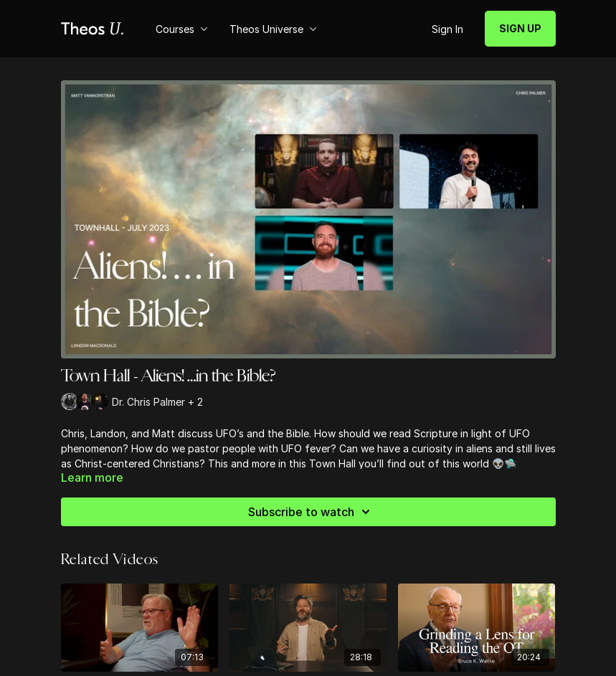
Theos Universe (273, 29)
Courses (182, 29)
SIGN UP (520, 28)
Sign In (447, 29)
